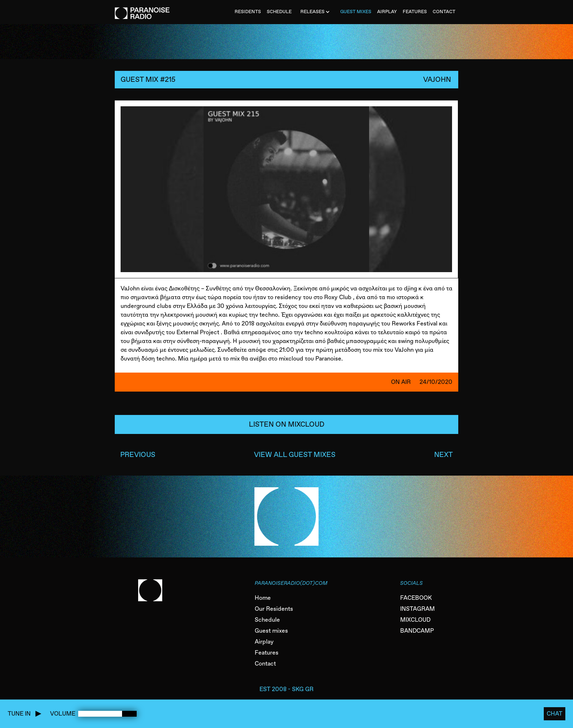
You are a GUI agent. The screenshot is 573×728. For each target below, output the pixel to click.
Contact (265, 664)
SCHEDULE (279, 12)
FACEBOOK (416, 598)
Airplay (264, 642)
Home (263, 598)
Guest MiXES (356, 12)
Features (267, 653)
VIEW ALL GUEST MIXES (295, 455)
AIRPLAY (387, 12)
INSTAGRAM (418, 609)
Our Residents (274, 609)
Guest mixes (271, 631)
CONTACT (444, 12)
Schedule (267, 620)
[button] (316, 12)
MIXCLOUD (415, 620)
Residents (248, 12)
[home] (142, 9)
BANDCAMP (417, 631)
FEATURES (415, 12)
